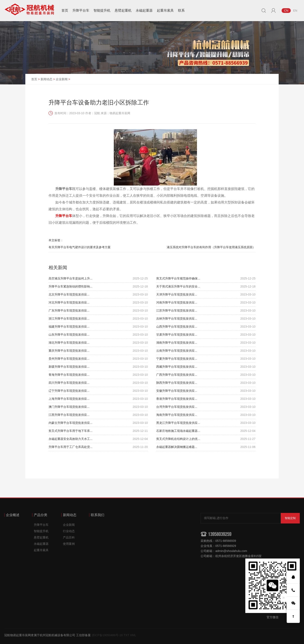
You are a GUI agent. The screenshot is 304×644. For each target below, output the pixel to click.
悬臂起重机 (123, 10)
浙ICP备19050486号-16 (107, 635)
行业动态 (69, 531)
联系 (181, 10)
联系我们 (98, 515)
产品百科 (69, 537)
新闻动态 (46, 79)
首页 (65, 10)
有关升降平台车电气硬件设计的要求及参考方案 (80, 247)
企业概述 (13, 515)
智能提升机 (102, 10)
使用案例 (69, 544)
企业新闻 (62, 79)
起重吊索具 (165, 10)
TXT (126, 635)
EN (295, 11)
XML (133, 635)
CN (286, 11)
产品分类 (41, 515)
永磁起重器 (144, 10)
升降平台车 (81, 10)
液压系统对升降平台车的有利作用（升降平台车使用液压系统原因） (211, 247)
